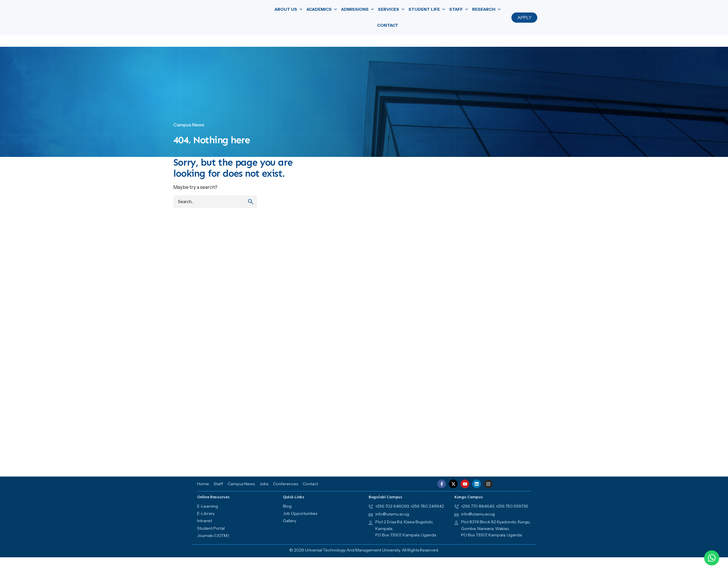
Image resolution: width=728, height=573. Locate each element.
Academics (322, 9)
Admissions (358, 9)
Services (391, 9)
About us (289, 9)
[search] (251, 202)
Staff (459, 9)
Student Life (427, 9)
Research (487, 9)
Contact (388, 25)
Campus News (189, 125)
